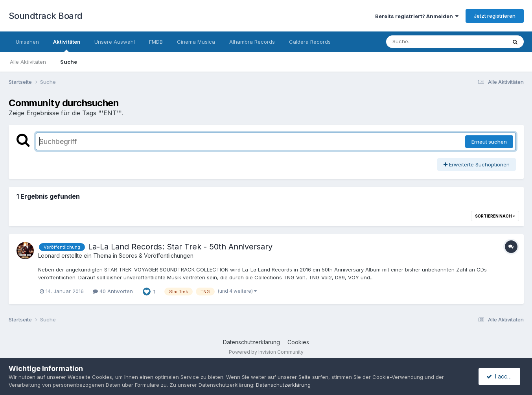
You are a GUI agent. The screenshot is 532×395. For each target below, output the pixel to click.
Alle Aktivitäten (28, 62)
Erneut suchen (489, 142)
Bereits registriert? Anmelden (417, 16)
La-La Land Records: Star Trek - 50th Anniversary (180, 247)
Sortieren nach (495, 216)
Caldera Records (310, 42)
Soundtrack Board (46, 16)
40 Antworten (113, 291)
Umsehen (27, 42)
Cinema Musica (196, 42)
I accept (500, 376)
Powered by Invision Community (266, 352)
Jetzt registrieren (495, 16)
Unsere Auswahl (115, 42)
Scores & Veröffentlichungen (156, 256)
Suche (69, 62)
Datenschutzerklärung (251, 342)
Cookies (298, 342)
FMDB (156, 42)
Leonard (49, 256)
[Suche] (430, 42)
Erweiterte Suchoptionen (477, 164)
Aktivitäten (67, 45)
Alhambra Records (252, 42)
